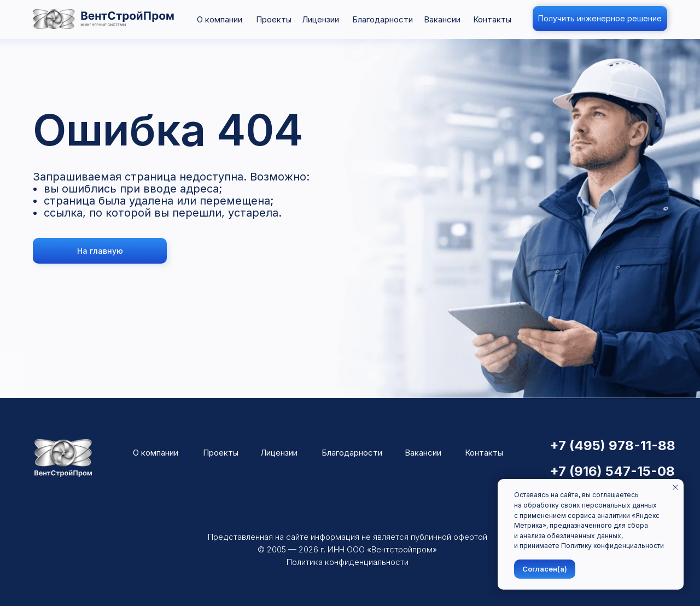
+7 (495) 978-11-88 (612, 445)
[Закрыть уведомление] (675, 487)
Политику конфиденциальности (612, 546)
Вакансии (442, 19)
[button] (600, 19)
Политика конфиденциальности (348, 562)
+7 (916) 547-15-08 (612, 471)
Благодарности (383, 19)
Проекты (274, 19)
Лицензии (320, 19)
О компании (220, 19)
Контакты (492, 19)
